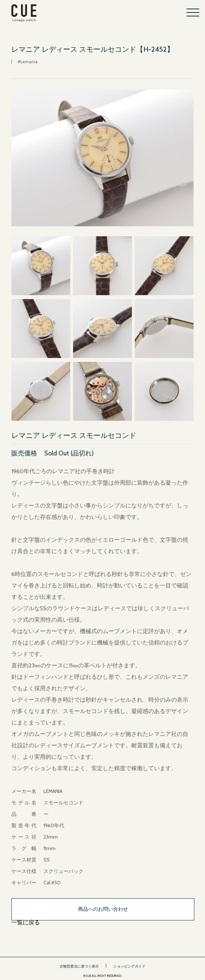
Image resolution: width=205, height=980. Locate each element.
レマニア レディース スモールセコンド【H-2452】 (93, 49)
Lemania (29, 62)
